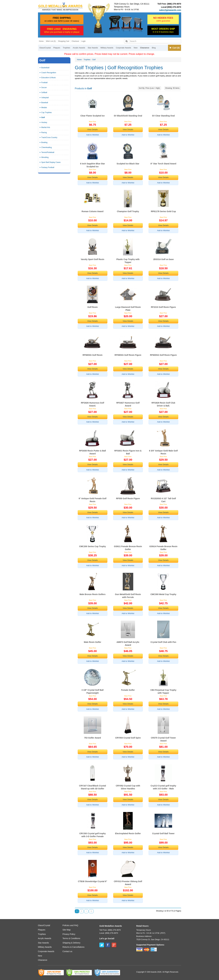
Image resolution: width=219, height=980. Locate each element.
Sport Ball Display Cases (51, 162)
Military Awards (107, 48)
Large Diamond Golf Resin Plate (128, 309)
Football (44, 83)
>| (91, 911)
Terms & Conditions (71, 938)
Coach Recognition (49, 73)
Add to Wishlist (92, 135)
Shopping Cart (64, 41)
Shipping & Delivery (71, 943)
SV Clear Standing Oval (163, 116)
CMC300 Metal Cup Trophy (163, 594)
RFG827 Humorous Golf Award (128, 404)
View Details (93, 130)
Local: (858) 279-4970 (109, 933)
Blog (154, 48)
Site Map (67, 930)
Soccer (44, 88)
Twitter (102, 945)
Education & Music (49, 78)
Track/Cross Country (49, 137)
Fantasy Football (48, 167)
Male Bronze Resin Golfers (93, 594)
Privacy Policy (69, 934)
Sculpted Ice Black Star (128, 164)
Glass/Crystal (45, 48)
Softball (44, 92)
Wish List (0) (51, 41)
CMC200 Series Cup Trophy (93, 546)
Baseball (45, 103)
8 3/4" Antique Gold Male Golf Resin (163, 452)
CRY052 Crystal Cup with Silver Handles (128, 787)
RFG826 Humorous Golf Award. (93, 404)
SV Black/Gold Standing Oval (128, 116)
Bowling (44, 142)
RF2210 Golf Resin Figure (163, 307)
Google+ (114, 945)
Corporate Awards (123, 48)
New (136, 48)
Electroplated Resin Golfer (128, 833)
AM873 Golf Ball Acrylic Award (128, 644)
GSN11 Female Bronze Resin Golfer (128, 548)
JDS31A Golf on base (163, 259)
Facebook (108, 945)
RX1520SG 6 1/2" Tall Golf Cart (163, 500)
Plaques (57, 48)
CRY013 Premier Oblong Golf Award (128, 883)
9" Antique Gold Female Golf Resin (92, 500)
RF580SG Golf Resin (92, 355)
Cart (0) (174, 48)
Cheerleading (47, 147)
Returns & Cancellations (73, 947)
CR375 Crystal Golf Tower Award (163, 739)
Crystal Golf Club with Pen (163, 642)
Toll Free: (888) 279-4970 (110, 930)
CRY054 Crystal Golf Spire (128, 738)
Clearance (145, 48)
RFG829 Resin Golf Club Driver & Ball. (163, 404)
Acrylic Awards (79, 48)
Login (83, 41)
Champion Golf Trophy (128, 211)
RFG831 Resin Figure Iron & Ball (128, 452)
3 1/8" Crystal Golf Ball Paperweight (93, 691)
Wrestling (45, 157)
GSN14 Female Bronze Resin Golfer (163, 548)
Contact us (67, 951)
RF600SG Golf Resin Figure (163, 355)
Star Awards (93, 48)
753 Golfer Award (92, 738)
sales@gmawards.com (170, 10)
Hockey (44, 122)
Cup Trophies (47, 112)
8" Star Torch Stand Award (163, 164)
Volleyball (45, 98)
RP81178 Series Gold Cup (163, 211)
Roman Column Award (93, 211)
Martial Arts (46, 127)
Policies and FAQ (70, 925)
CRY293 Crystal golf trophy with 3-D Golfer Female (93, 835)
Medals (44, 108)
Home (41, 41)
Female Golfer (128, 690)
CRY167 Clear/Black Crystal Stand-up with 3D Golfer (92, 787)
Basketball (45, 68)
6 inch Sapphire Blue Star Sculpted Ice (92, 165)
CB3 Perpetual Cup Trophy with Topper (163, 691)
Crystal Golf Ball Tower (163, 833)
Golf (94, 60)
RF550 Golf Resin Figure (128, 498)
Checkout (75, 41)
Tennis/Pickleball (48, 152)
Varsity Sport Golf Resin (92, 259)
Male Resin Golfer (92, 642)
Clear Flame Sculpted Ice (92, 116)
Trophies (66, 48)
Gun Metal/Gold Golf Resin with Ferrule (128, 596)
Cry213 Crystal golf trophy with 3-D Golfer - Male (163, 787)
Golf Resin (92, 307)
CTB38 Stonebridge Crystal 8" (92, 881)
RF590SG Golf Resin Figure (128, 355)
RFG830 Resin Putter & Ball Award (93, 452)
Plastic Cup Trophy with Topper (128, 261)
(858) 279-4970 (174, 7)
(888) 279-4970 (174, 4)
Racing (44, 133)
